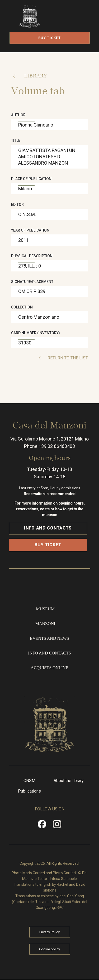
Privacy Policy (49, 932)
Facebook (42, 826)
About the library (69, 781)
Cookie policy (49, 949)
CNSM (29, 781)
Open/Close (72, 22)
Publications (29, 791)
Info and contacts (48, 528)
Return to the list (67, 358)
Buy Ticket (49, 38)
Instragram (57, 826)
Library (35, 76)
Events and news (49, 638)
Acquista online (49, 668)
